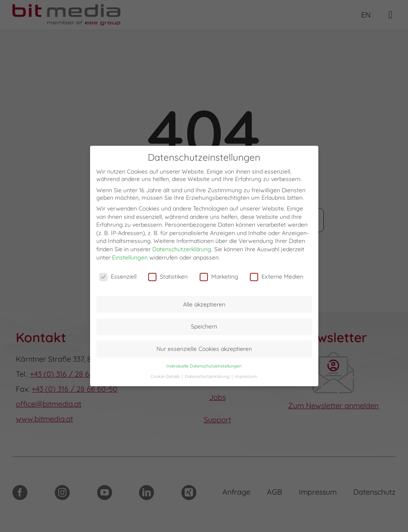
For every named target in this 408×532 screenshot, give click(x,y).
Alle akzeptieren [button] (204, 304)
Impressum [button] (246, 376)
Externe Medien (277, 277)
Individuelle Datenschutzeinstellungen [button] (204, 366)
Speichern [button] (204, 326)
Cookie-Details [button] (166, 376)
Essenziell (118, 277)
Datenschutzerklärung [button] (208, 376)
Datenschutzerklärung (182, 249)
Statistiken (168, 277)
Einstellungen (130, 257)
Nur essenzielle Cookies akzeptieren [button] (204, 349)
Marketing (219, 277)
